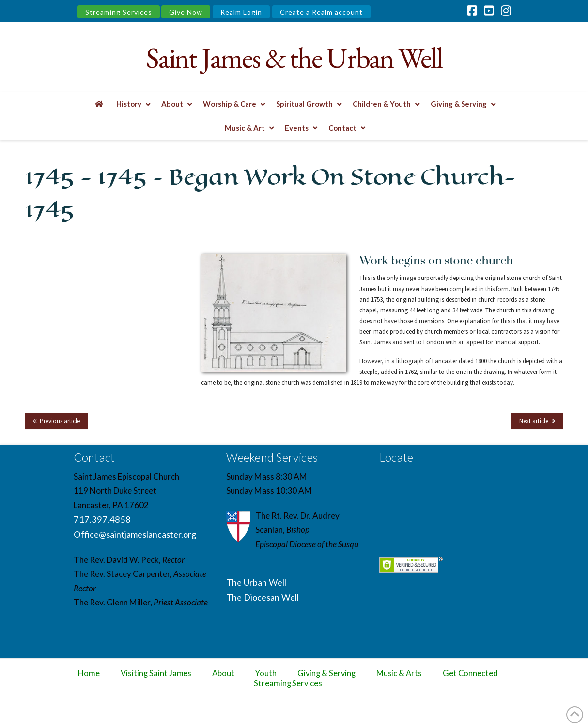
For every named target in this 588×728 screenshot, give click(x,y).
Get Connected (470, 673)
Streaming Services (119, 12)
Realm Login (241, 12)
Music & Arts (399, 673)
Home (89, 673)
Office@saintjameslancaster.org (135, 534)
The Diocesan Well (263, 597)
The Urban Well (256, 582)
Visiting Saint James (156, 673)
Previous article (60, 421)
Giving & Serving (326, 673)
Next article (534, 421)
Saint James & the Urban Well (294, 58)
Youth (266, 673)
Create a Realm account (321, 12)
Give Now (186, 12)
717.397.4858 (102, 519)
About (223, 673)
